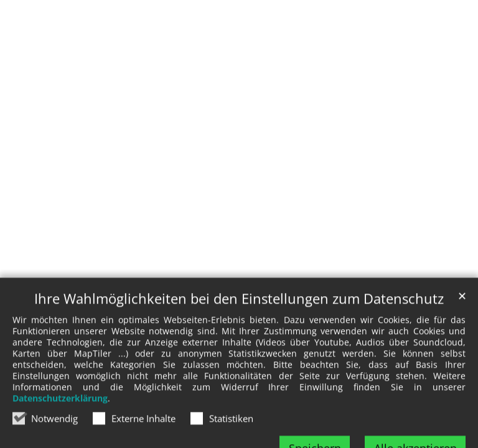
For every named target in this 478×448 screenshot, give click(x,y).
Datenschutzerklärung (60, 412)
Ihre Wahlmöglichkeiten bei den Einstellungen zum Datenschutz (239, 312)
